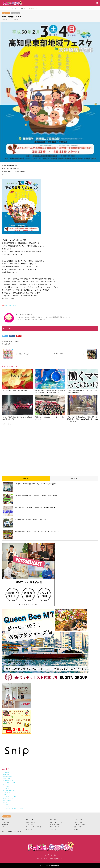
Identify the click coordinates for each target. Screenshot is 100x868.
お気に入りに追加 (10, 305)
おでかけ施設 (5, 822)
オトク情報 (5, 825)
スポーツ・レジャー (79, 825)
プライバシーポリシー (43, 859)
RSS (55, 855)
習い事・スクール (31, 822)
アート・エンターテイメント (34, 827)
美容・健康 (53, 820)
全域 (9, 344)
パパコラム (53, 829)
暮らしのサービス (55, 827)
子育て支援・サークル (56, 822)
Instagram (52, 855)
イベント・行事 (6, 13)
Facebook (48, 855)
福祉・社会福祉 (78, 827)
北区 (6, 344)
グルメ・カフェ (30, 820)
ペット (4, 829)
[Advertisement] (50, 449)
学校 (3, 820)
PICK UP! (26, 478)
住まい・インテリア (79, 822)
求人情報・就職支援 (55, 825)
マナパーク (77, 829)
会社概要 (52, 859)
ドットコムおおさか (14, 341)
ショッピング (29, 825)
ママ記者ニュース (15, 13)
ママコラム (74, 478)
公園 (3, 827)
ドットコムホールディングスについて (12, 832)
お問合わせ (59, 859)
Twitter (45, 855)
